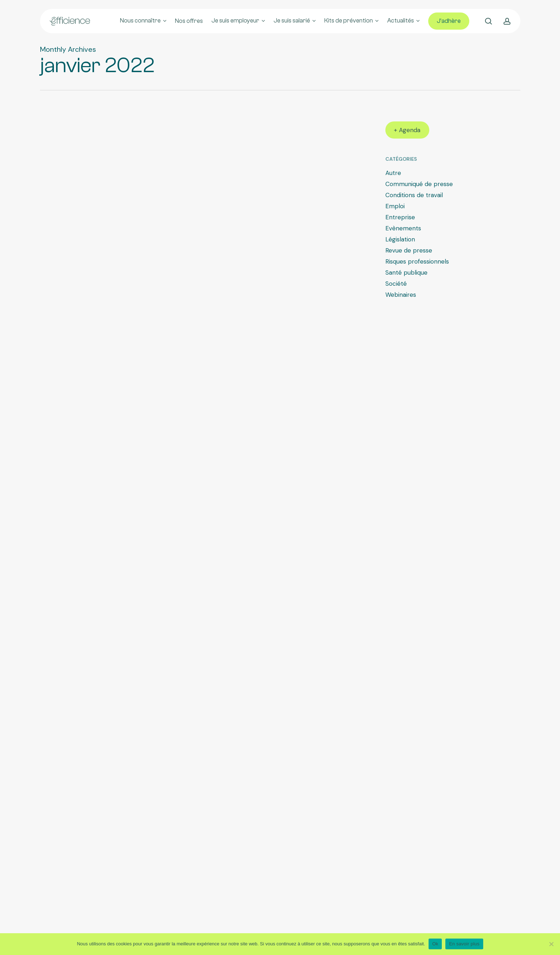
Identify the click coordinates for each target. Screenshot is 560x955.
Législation (400, 239)
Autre (393, 173)
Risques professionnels (417, 261)
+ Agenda (407, 130)
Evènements (403, 228)
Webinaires (401, 295)
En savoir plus (464, 944)
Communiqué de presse (419, 184)
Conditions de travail (414, 195)
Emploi (395, 206)
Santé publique (406, 272)
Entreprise (400, 217)
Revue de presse (409, 250)
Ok (435, 944)
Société (396, 284)
